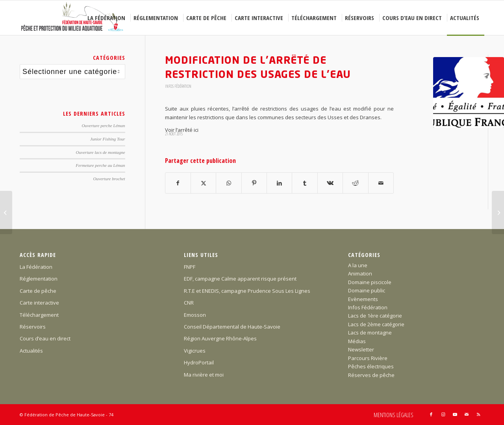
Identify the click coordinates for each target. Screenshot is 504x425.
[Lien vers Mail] (467, 414)
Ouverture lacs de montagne (101, 152)
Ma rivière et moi (204, 375)
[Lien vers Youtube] (455, 414)
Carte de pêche (38, 291)
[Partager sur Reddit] (355, 183)
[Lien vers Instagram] (443, 414)
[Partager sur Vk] (330, 183)
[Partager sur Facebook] (178, 183)
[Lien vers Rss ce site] (478, 414)
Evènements (363, 299)
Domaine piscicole (370, 282)
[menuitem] (107, 18)
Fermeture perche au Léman (100, 165)
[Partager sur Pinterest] (254, 183)
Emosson (195, 315)
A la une (358, 265)
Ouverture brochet (109, 179)
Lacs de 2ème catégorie (376, 324)
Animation (360, 273)
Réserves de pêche (371, 375)
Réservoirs (33, 327)
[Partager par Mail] (381, 183)
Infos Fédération (178, 86)
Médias (357, 341)
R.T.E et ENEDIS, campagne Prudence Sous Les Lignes (247, 291)
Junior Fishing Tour (108, 139)
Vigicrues (195, 351)
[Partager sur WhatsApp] (229, 183)
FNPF (190, 267)
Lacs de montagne (370, 333)
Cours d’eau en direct (45, 338)
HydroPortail (199, 362)
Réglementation (39, 279)
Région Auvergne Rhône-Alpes (220, 338)
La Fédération (36, 267)
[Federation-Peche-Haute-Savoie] (73, 18)
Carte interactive (39, 303)
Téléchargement (39, 315)
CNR (189, 303)
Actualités (31, 351)
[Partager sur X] (203, 183)
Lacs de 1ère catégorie (375, 316)
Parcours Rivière (368, 358)
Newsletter (361, 349)
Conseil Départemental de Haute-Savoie (232, 327)
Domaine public (367, 290)
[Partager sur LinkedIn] (279, 183)
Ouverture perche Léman (103, 126)
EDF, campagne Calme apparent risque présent (240, 279)
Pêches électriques (371, 366)
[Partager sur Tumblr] (305, 183)
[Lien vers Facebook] (431, 414)
